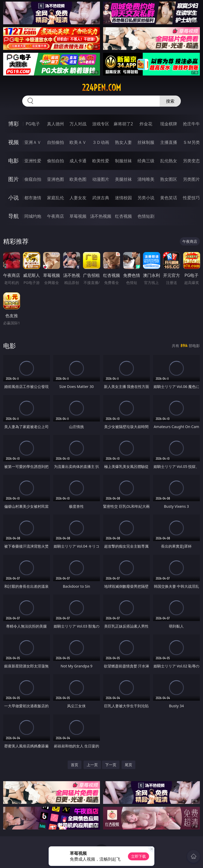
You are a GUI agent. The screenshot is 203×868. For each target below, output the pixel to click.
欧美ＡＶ (78, 142)
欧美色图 (78, 179)
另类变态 (191, 161)
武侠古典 (101, 198)
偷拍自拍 (56, 161)
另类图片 (191, 179)
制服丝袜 (123, 161)
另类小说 (146, 198)
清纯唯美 (146, 179)
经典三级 (146, 161)
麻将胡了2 (123, 124)
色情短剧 (146, 216)
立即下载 (139, 856)
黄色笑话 (169, 198)
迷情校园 (123, 198)
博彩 (13, 124)
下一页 (111, 765)
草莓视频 (78, 216)
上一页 (92, 765)
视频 (13, 142)
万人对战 (78, 124)
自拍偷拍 (56, 142)
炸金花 (146, 124)
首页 (75, 765)
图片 (13, 179)
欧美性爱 (101, 161)
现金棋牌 (169, 124)
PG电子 (33, 124)
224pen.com (101, 88)
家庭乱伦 (56, 198)
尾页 (128, 765)
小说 (13, 198)
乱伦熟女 (169, 161)
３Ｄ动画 (101, 142)
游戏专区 (101, 124)
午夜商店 (56, 216)
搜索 (170, 101)
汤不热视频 (101, 216)
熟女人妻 (123, 142)
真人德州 (56, 124)
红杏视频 (123, 216)
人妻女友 (78, 198)
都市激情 (33, 198)
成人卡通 (78, 161)
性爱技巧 (191, 198)
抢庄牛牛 (191, 124)
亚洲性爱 (33, 161)
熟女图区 (169, 179)
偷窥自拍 (33, 179)
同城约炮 (33, 216)
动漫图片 (101, 179)
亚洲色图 (56, 179)
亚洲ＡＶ (33, 142)
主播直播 (169, 142)
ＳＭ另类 (191, 142)
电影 (13, 161)
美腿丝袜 (123, 179)
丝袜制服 (146, 142)
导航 (13, 216)
